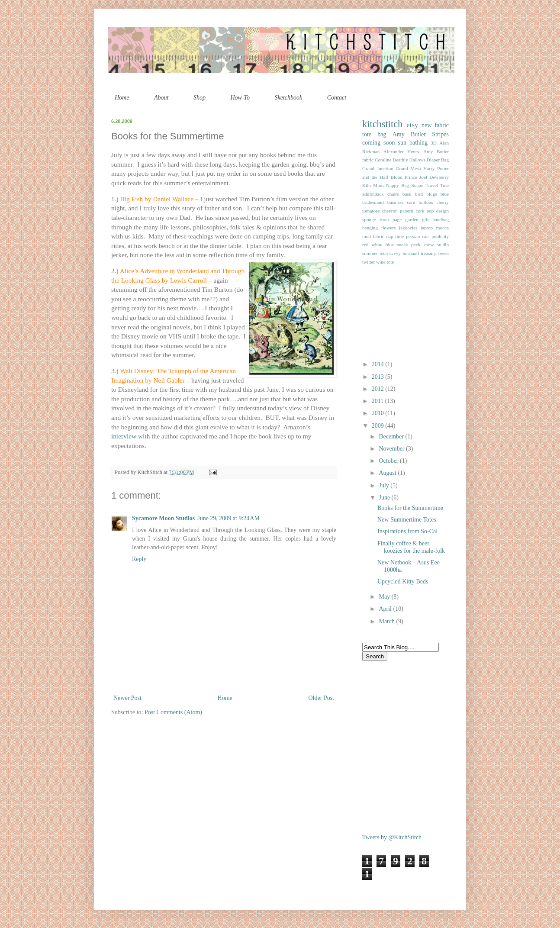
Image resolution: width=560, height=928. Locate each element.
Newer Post (127, 698)
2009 (379, 426)
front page (391, 219)
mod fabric (373, 236)
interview (124, 436)
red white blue (378, 245)
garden (412, 219)
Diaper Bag (438, 160)
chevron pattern (398, 211)
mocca (443, 228)
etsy (412, 125)
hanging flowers (379, 228)
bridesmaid (373, 202)
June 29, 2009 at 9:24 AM (229, 518)
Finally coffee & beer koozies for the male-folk (411, 547)
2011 (378, 401)
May (385, 597)
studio (443, 245)
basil (407, 194)
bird (419, 194)
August (388, 473)
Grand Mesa (409, 168)
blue (445, 194)
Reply (139, 559)
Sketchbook (289, 98)
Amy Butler (409, 134)
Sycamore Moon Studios (163, 518)
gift (425, 219)
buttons (426, 202)
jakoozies (408, 228)
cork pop (425, 211)
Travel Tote (437, 185)
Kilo (367, 185)
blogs (431, 194)
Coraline (383, 160)
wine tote (385, 262)
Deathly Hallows (409, 160)
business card (401, 202)
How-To (240, 98)
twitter (369, 262)
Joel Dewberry (434, 177)
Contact (337, 98)
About (161, 98)
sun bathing (413, 143)
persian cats (418, 236)
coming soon (379, 143)
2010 (379, 413)
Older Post (322, 698)
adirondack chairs (381, 194)
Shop (200, 98)
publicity (440, 236)
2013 (379, 377)
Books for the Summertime (410, 508)
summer (370, 253)
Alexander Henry (401, 151)
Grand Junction (378, 168)
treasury (428, 253)
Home (122, 98)
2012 (379, 389)
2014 (379, 364)
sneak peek (409, 245)
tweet (444, 253)
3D (434, 143)
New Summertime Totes (407, 520)
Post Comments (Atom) (173, 712)
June (385, 498)
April (386, 609)
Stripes (440, 134)
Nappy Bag (397, 185)
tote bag (374, 134)
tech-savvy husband (399, 253)
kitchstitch (382, 124)
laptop (427, 228)
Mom (378, 185)
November (392, 449)
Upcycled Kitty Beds (403, 582)
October (389, 461)
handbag (441, 219)
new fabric (435, 125)
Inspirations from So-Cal (407, 531)
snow (429, 245)
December (392, 437)
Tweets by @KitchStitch (392, 837)
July (385, 485)
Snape (417, 185)
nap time (395, 236)
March (387, 621)
